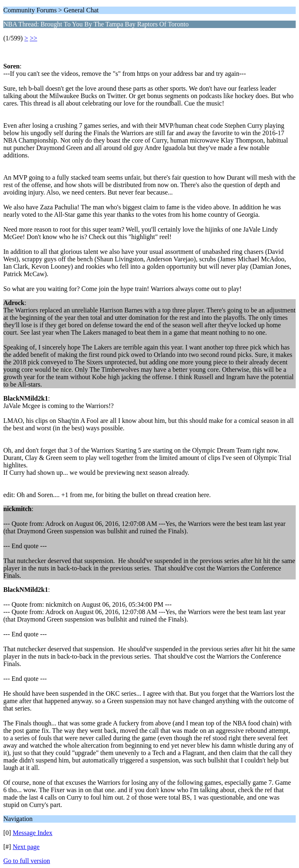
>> (33, 38)
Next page (26, 847)
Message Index (33, 833)
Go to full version (27, 861)
